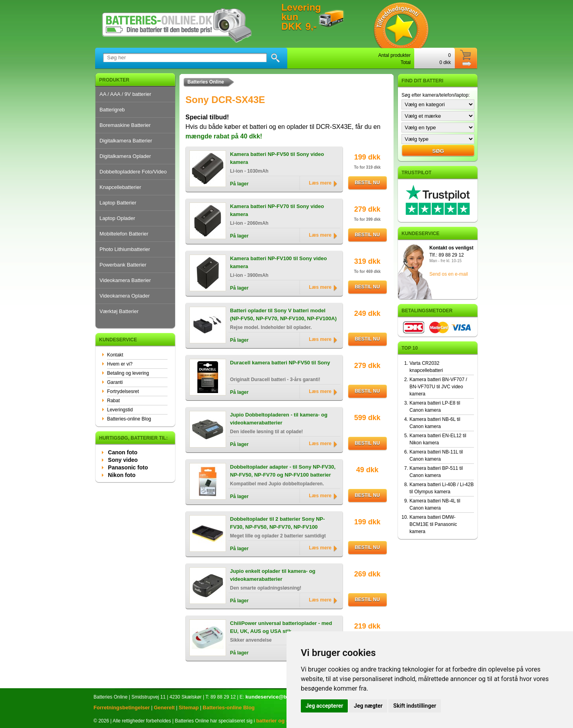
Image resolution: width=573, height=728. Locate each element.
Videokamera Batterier (125, 280)
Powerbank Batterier (123, 265)
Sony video (123, 460)
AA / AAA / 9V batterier (125, 94)
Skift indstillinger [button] (415, 706)
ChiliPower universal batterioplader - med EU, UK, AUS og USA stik (281, 627)
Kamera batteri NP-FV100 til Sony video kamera (278, 262)
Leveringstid (120, 410)
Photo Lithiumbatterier (125, 249)
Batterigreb (112, 110)
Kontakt (115, 355)
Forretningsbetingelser (122, 708)
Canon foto (123, 452)
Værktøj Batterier (119, 311)
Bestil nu (367, 183)
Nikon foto (122, 475)
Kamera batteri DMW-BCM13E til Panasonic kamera (433, 524)
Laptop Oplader (117, 218)
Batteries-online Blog (129, 419)
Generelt (164, 708)
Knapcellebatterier (120, 187)
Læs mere (320, 183)
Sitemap (189, 708)
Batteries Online (206, 82)
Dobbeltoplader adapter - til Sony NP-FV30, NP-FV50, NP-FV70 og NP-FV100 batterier (283, 471)
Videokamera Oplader (125, 296)
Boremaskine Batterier (125, 125)
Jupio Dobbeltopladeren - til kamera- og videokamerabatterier (279, 419)
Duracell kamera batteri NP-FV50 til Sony (280, 363)
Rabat (113, 401)
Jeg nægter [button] (368, 706)
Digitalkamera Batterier (126, 141)
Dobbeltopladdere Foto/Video (133, 172)
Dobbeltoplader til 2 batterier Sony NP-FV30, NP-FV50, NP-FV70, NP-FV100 (277, 523)
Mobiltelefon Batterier (124, 234)
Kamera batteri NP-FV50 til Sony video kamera (277, 158)
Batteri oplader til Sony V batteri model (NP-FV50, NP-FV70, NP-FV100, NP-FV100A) (283, 314)
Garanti (115, 382)
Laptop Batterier (118, 203)
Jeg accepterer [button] (324, 706)
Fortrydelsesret (123, 391)
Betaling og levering (128, 373)
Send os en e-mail (449, 274)
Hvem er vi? (120, 364)
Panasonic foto (128, 467)
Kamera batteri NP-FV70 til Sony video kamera (277, 210)
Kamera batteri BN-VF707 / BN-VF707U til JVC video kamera (438, 387)
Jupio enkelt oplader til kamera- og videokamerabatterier (273, 575)
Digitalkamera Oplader (125, 156)
